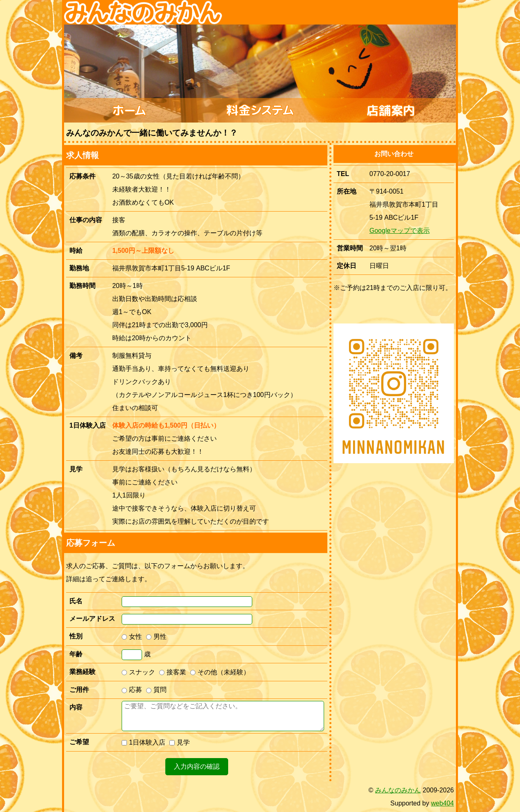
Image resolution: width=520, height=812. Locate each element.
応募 (132, 690)
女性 (132, 637)
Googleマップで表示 (400, 231)
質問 (156, 690)
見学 (180, 742)
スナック (138, 672)
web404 (442, 803)
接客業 (173, 672)
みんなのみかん (398, 790)
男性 (156, 637)
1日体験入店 (143, 742)
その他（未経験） (220, 672)
